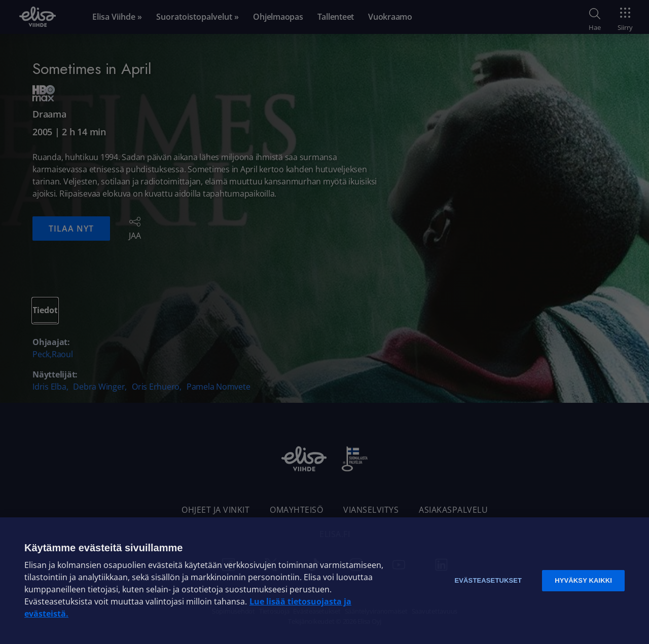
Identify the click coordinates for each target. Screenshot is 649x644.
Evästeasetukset (488, 580)
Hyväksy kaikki (583, 580)
